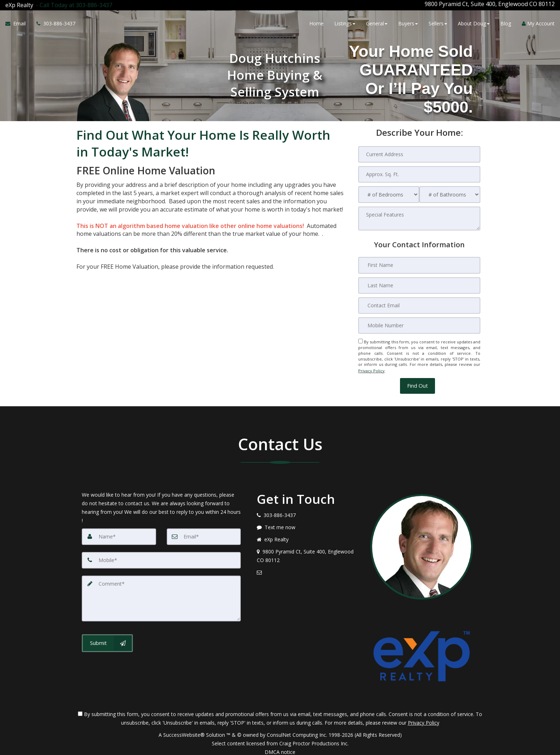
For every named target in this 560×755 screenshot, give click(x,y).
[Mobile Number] (419, 323)
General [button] (377, 22)
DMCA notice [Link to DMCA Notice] (280, 747)
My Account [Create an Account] (538, 22)
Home (316, 22)
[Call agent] (73, 4)
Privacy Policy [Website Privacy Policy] (371, 367)
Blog (506, 22)
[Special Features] (419, 216)
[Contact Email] (419, 303)
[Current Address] (419, 152)
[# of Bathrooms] (450, 192)
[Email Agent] (18, 23)
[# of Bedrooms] (389, 192)
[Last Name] (419, 283)
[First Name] (419, 263)
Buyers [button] (408, 22)
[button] (417, 381)
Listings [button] (345, 22)
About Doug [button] (474, 22)
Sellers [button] (438, 22)
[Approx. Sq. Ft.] (419, 172)
